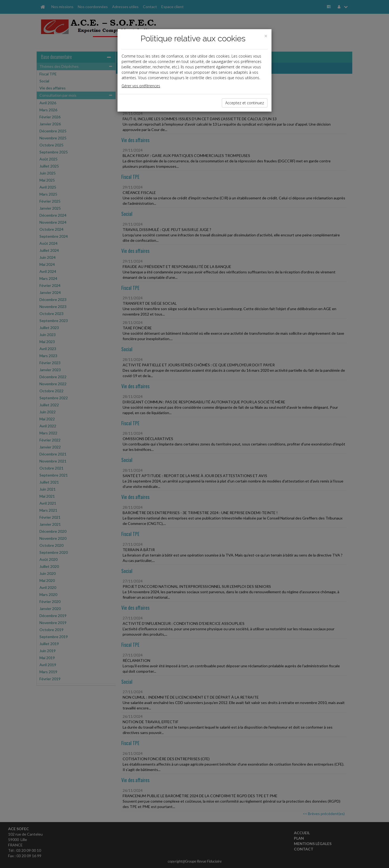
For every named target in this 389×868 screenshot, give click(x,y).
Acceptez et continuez (245, 103)
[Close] (266, 36)
